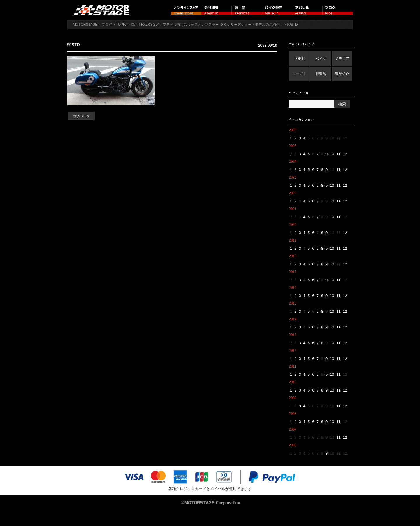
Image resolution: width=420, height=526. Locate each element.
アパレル (307, 10)
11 (339, 154)
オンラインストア (186, 10)
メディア (342, 59)
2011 (293, 366)
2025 (293, 146)
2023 (293, 177)
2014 (293, 319)
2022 (293, 193)
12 (345, 154)
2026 (293, 130)
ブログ (338, 10)
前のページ (82, 116)
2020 (293, 225)
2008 (293, 414)
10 (332, 154)
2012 (293, 351)
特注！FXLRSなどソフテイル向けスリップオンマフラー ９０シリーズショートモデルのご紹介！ (207, 25)
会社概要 (216, 10)
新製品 (321, 74)
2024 (293, 162)
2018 (293, 256)
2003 (293, 445)
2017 (293, 272)
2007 (293, 429)
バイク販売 (277, 10)
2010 (293, 382)
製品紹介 (342, 74)
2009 (293, 398)
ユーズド (300, 74)
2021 (293, 209)
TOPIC (299, 59)
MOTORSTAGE (85, 25)
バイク (321, 59)
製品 (247, 10)
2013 (293, 335)
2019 (293, 240)
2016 (293, 288)
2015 (293, 303)
